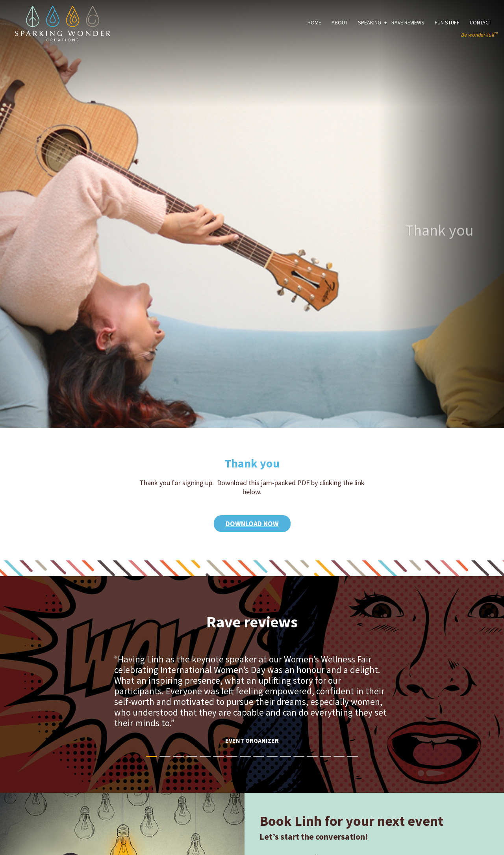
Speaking (370, 22)
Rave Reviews (408, 22)
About (340, 22)
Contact (481, 22)
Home (314, 22)
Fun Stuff (447, 22)
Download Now (252, 524)
